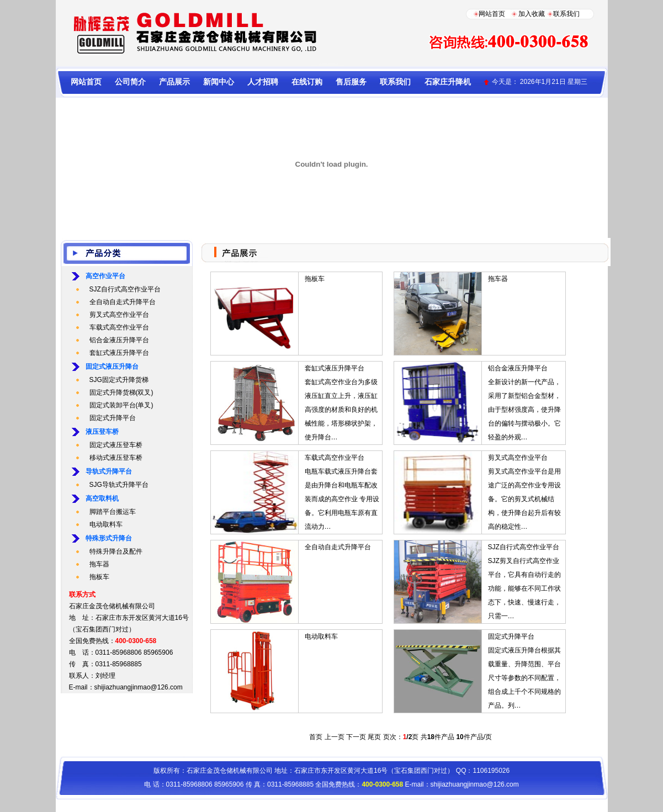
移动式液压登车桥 (116, 458)
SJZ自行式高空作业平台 (125, 289)
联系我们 (566, 14)
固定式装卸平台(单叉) (121, 405)
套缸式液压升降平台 (119, 353)
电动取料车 (106, 524)
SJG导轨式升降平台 (119, 485)
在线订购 (307, 82)
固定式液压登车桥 (116, 445)
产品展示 (174, 82)
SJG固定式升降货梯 (119, 380)
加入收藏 (532, 14)
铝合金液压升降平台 (119, 340)
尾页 (374, 737)
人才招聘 (263, 82)
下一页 (356, 737)
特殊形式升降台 (109, 538)
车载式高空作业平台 (119, 327)
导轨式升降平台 (109, 471)
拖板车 (99, 577)
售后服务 (351, 82)
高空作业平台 (105, 276)
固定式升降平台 (113, 418)
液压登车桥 (102, 432)
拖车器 (99, 564)
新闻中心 (219, 82)
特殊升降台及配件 (116, 551)
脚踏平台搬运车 (113, 512)
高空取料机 (102, 498)
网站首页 (492, 14)
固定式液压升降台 (112, 367)
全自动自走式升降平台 (123, 302)
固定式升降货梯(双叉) (121, 392)
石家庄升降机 (448, 82)
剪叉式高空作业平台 (119, 315)
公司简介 (130, 82)
